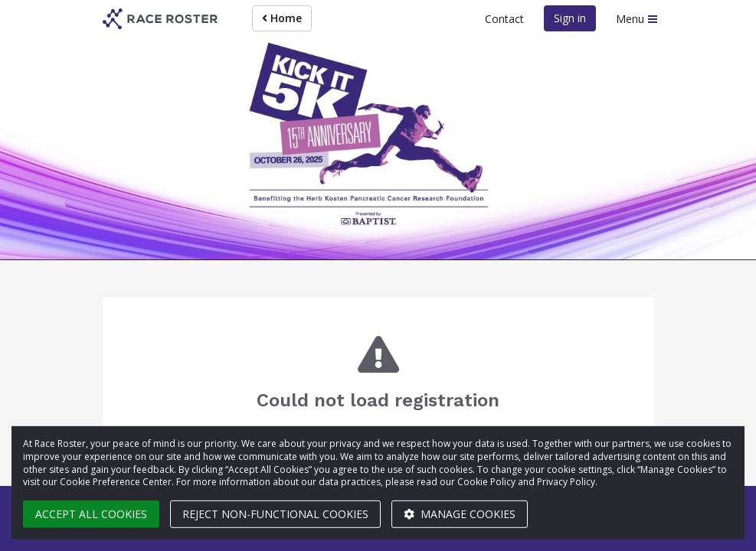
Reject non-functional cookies (275, 514)
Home (282, 18)
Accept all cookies (91, 514)
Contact (504, 19)
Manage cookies (460, 514)
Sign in (570, 18)
